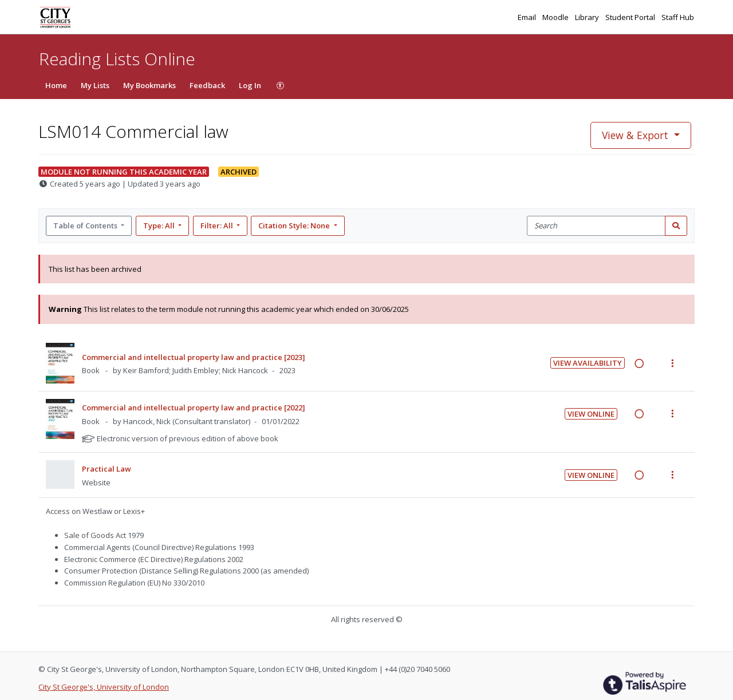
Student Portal (631, 17)
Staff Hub (678, 17)
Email (528, 17)
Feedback (207, 85)
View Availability (588, 363)
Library (588, 17)
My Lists (95, 85)
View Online (591, 414)
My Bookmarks (149, 85)
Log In (250, 85)
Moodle (556, 17)
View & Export (637, 135)
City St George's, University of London (104, 687)
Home (56, 85)
